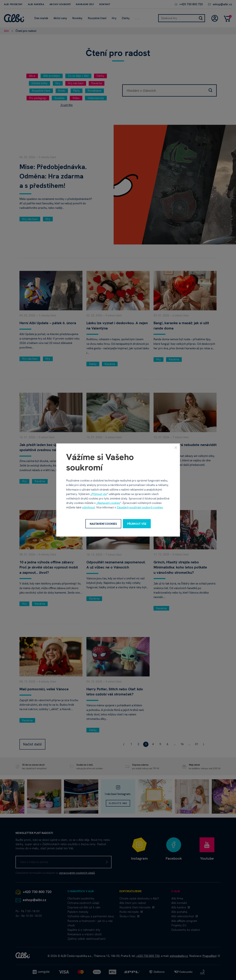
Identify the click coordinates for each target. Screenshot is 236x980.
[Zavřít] (176, 447)
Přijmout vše (99, 494)
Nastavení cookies (109, 503)
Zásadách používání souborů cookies (140, 507)
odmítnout (88, 507)
